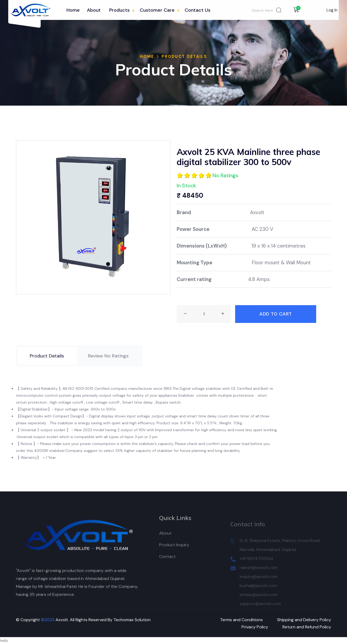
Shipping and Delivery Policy (304, 620)
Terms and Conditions (241, 620)
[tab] (47, 356)
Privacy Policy (255, 627)
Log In (332, 10)
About (94, 10)
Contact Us (198, 10)
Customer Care (157, 10)
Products (119, 10)
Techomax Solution (132, 620)
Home (73, 10)
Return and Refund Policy (307, 627)
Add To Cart (276, 314)
